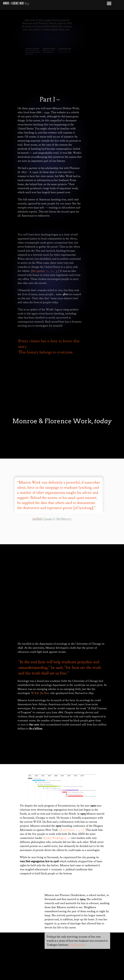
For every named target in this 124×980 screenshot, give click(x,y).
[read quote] (77, 945)
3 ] (57, 271)
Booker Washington (55, 838)
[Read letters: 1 (69, 830)
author (38, 519)
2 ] (82, 830)
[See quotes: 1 (40, 271)
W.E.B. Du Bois (40, 693)
